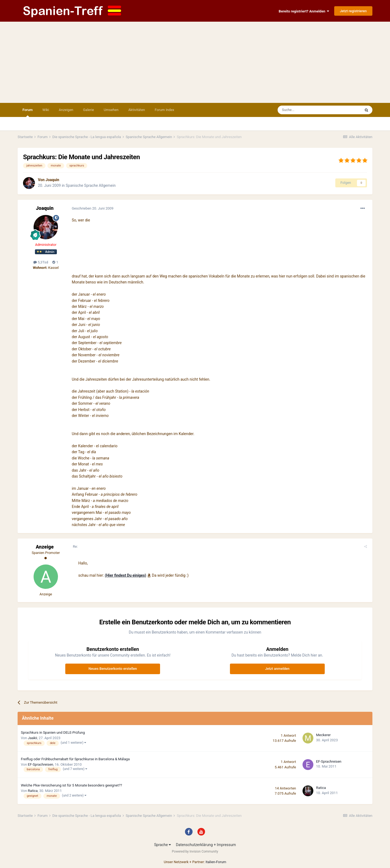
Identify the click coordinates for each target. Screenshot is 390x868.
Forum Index (164, 110)
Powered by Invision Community (195, 851)
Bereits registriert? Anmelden (304, 11)
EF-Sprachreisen (41, 764)
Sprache (162, 845)
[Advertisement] (195, 62)
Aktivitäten (137, 110)
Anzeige (45, 547)
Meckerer (323, 735)
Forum (28, 112)
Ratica (33, 791)
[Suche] (303, 110)
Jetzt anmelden (277, 669)
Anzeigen (66, 110)
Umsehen (111, 110)
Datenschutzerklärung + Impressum (206, 845)
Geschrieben (93, 208)
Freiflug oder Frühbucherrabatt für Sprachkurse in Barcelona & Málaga (75, 759)
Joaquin (52, 180)
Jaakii (32, 738)
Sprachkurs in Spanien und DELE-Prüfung (53, 732)
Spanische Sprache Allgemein (91, 185)
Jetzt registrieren (353, 11)
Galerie (89, 110)
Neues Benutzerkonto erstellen (113, 669)
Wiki (46, 110)
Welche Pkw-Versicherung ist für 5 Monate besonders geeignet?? (71, 785)
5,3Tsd (41, 262)
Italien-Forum (216, 862)
